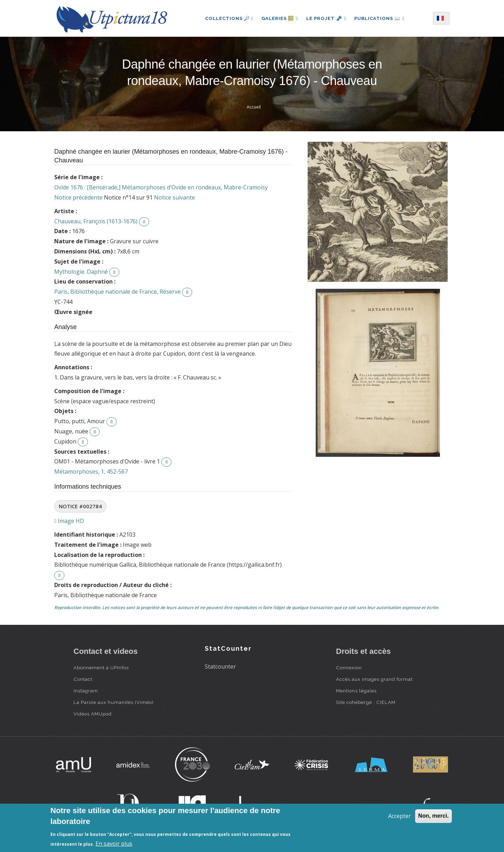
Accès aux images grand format (374, 679)
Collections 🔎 (229, 18)
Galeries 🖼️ (279, 18)
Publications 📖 (380, 18)
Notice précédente (78, 197)
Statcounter (220, 666)
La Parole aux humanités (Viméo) (114, 702)
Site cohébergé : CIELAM (366, 702)
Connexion (349, 668)
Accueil (254, 107)
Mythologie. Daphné (81, 272)
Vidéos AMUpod (93, 714)
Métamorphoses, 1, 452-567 (91, 472)
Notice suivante (174, 197)
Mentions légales (356, 691)
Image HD (69, 521)
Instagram (86, 691)
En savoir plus (114, 844)
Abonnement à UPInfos (101, 668)
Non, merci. (433, 816)
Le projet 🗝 (326, 18)
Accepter (400, 816)
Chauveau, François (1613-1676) (96, 221)
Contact (83, 679)
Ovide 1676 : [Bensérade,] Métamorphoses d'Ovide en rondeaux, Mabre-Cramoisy (161, 187)
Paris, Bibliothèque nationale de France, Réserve (117, 292)
